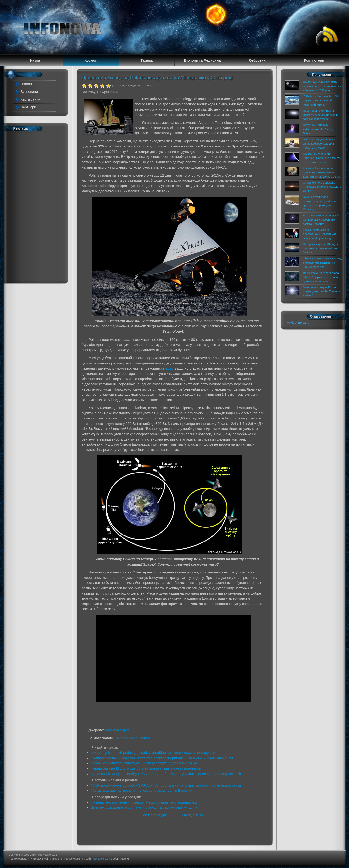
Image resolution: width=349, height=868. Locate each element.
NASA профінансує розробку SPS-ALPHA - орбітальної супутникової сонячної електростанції (166, 774)
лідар (169, 368)
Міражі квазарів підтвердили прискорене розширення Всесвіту (141, 790)
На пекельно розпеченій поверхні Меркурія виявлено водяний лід (144, 802)
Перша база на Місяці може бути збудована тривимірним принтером (146, 768)
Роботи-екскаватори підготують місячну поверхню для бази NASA (144, 763)
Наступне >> (193, 815)
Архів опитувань (298, 323)
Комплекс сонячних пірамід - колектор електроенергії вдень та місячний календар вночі (162, 758)
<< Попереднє (155, 815)
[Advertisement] (36, 207)
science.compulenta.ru (134, 738)
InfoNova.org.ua (117, 730)
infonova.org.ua (101, 859)
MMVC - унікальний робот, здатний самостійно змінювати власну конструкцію (153, 753)
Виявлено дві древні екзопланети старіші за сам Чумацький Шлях (144, 807)
